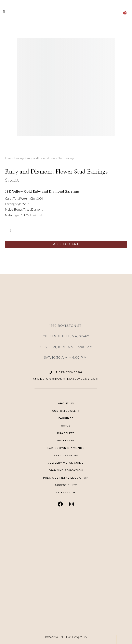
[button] (4, 12)
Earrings (19, 158)
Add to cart (66, 244)
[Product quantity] (10, 231)
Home (8, 158)
